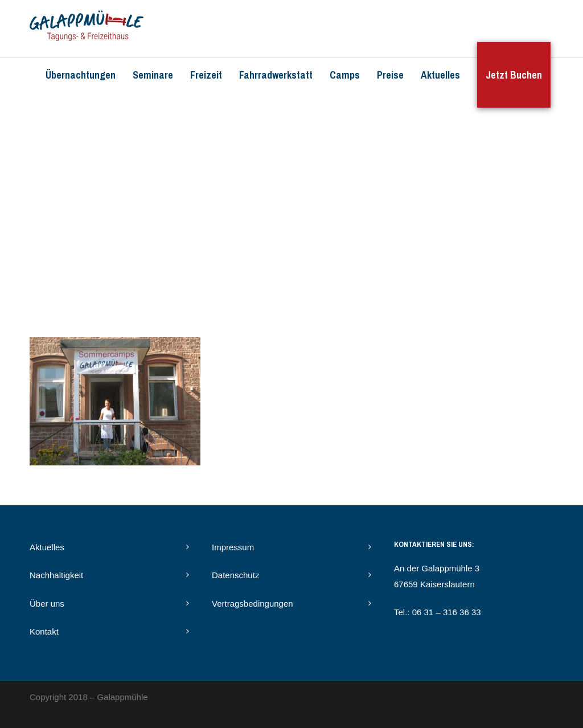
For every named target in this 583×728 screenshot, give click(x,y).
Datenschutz (235, 575)
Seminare (153, 75)
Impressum (233, 547)
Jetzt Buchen (514, 75)
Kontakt (44, 631)
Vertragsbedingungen (253, 604)
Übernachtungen (81, 75)
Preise (390, 75)
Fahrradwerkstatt (276, 75)
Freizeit (206, 75)
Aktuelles (440, 75)
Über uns (47, 604)
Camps (345, 75)
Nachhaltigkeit (56, 575)
